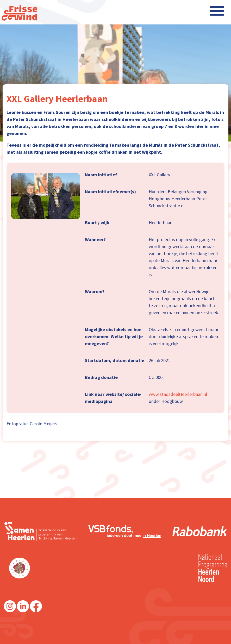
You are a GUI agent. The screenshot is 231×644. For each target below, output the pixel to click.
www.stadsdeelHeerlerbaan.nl (178, 394)
